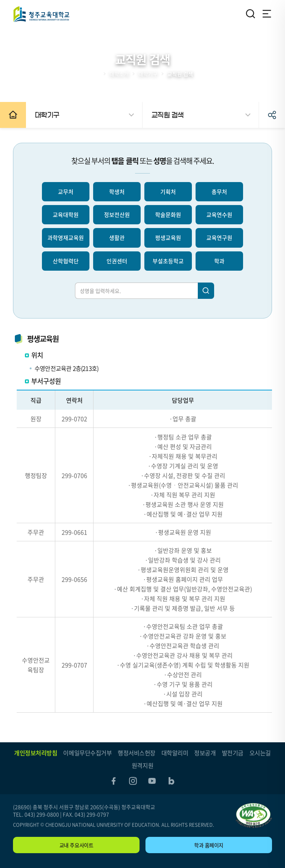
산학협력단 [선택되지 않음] (66, 261)
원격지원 (142, 765)
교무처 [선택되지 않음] (66, 192)
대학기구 (148, 74)
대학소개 (119, 74)
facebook (114, 781)
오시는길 (260, 753)
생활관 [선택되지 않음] (117, 238)
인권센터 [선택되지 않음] (117, 261)
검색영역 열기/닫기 (250, 14)
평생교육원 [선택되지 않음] (168, 238)
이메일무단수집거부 (87, 753)
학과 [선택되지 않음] (219, 261)
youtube (152, 781)
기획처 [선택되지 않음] (168, 192)
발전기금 (233, 753)
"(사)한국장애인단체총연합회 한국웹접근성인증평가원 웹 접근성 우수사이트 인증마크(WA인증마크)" (254, 816)
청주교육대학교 (41, 14)
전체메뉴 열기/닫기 (267, 14)
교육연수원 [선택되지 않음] (219, 215)
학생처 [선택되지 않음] (117, 192)
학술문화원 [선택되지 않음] (168, 215)
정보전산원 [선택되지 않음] (117, 215)
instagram (133, 781)
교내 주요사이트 (76, 845)
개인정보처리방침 (36, 753)
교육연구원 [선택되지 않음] (219, 238)
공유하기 (272, 115)
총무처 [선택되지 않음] (219, 192)
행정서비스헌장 (137, 753)
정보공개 (205, 753)
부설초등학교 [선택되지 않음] (168, 261)
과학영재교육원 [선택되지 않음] (66, 238)
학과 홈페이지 (209, 845)
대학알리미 (175, 753)
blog (171, 781)
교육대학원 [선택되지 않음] (66, 215)
